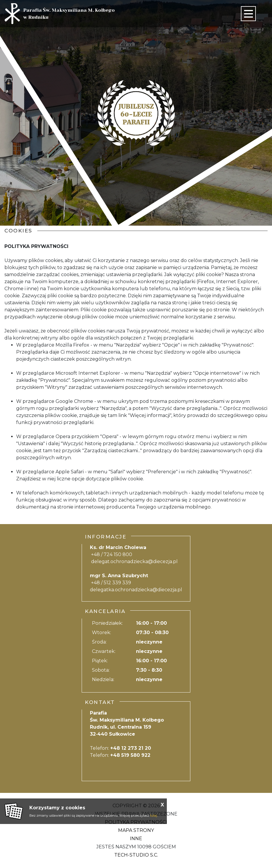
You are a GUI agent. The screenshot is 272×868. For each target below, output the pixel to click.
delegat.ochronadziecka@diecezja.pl (134, 562)
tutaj (154, 815)
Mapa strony (136, 830)
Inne (136, 839)
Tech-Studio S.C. (136, 855)
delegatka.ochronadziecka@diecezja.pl (136, 590)
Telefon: (120, 748)
